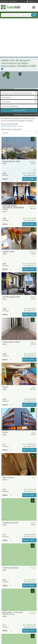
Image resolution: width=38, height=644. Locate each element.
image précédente (3, 148)
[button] (19, 73)
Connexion (4, 1)
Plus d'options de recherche (24, 114)
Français (33, 1)
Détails (7, 179)
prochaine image (35, 148)
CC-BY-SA (36, 89)
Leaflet (16, 89)
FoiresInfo (11, 7)
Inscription (13, 1)
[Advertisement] (18, 37)
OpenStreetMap (26, 89)
